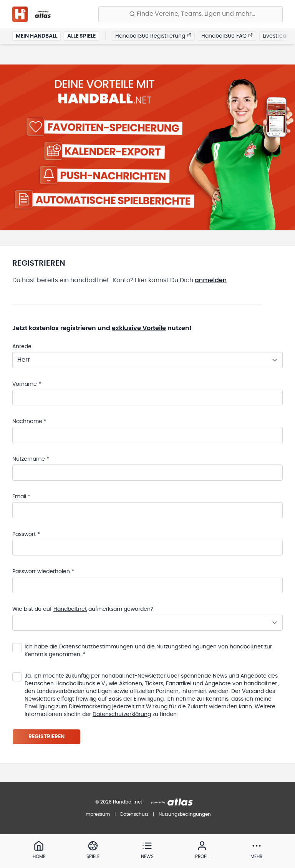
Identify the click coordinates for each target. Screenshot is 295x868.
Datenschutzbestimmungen (96, 648)
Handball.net (70, 610)
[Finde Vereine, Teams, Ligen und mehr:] (191, 14)
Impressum (97, 814)
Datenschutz (134, 814)
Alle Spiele (81, 36)
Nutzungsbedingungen (186, 648)
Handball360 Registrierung (153, 36)
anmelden (211, 280)
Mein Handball (36, 36)
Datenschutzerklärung (122, 715)
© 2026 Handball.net (119, 802)
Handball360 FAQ (227, 36)
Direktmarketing (90, 708)
